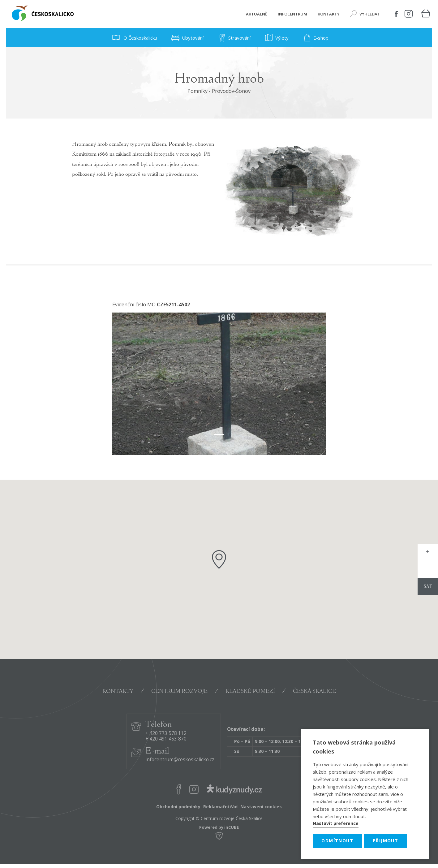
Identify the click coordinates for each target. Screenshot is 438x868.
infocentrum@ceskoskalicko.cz (180, 760)
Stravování (233, 38)
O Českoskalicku (133, 38)
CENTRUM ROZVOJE (179, 692)
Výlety (276, 38)
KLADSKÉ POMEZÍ (250, 692)
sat (428, 587)
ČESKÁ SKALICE (314, 692)
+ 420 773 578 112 (166, 734)
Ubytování (187, 38)
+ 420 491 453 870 (166, 739)
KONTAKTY (118, 692)
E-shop (315, 38)
